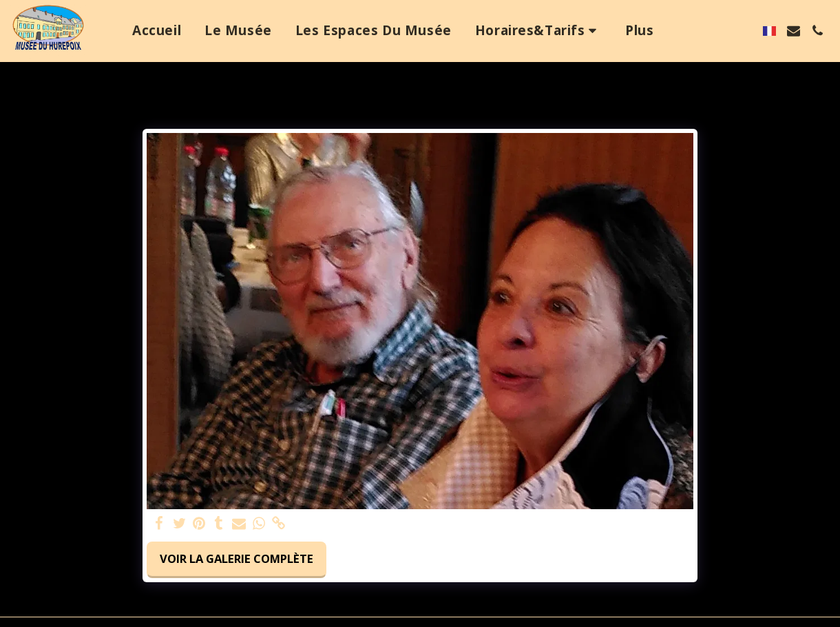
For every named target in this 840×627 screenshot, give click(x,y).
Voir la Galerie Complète (237, 558)
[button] (539, 31)
